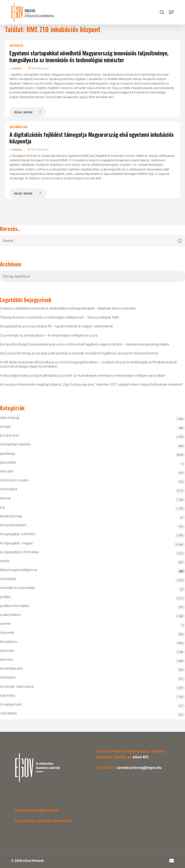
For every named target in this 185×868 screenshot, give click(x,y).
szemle (5, 624)
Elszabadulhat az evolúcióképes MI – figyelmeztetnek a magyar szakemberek (56, 326)
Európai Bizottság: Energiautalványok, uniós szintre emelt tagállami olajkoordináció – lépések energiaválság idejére (84, 344)
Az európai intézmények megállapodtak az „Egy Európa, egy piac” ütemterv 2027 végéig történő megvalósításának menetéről (91, 384)
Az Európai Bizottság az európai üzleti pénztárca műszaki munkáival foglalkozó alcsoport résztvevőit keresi (79, 353)
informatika (18, 127)
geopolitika (8, 462)
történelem (8, 677)
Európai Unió (10, 435)
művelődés (8, 579)
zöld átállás (8, 713)
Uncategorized (11, 704)
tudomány (8, 695)
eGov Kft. (141, 757)
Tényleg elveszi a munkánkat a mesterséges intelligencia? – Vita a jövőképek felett (59, 317)
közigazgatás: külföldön (18, 534)
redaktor (17, 68)
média (5, 561)
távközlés (7, 651)
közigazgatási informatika (19, 552)
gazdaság (16, 46)
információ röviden (14, 480)
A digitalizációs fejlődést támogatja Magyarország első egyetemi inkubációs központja (91, 138)
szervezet (7, 633)
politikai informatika (15, 606)
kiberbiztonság (11, 516)
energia (5, 426)
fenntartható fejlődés (15, 444)
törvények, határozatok (17, 687)
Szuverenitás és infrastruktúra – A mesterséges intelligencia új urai (49, 335)
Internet (5, 498)
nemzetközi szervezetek (17, 588)
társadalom (9, 642)
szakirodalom (10, 615)
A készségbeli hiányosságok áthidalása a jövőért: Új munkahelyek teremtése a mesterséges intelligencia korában (83, 376)
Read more (23, 112)
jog (2, 507)
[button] (171, 12)
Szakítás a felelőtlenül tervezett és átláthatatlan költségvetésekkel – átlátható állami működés (68, 308)
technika (6, 660)
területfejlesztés (11, 668)
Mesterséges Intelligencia (92, 571)
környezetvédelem (13, 525)
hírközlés (7, 471)
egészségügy (10, 418)
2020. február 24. (39, 68)
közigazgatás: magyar (16, 543)
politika (5, 597)
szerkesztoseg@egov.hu (139, 768)
